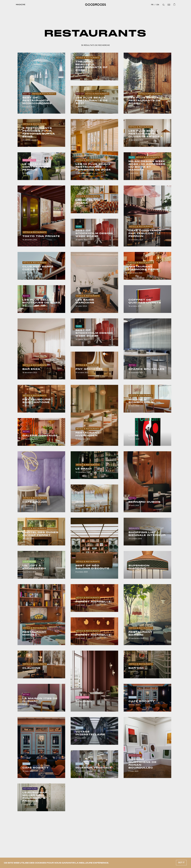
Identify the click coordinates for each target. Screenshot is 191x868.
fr (152, 5)
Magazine (21, 5)
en (158, 5)
